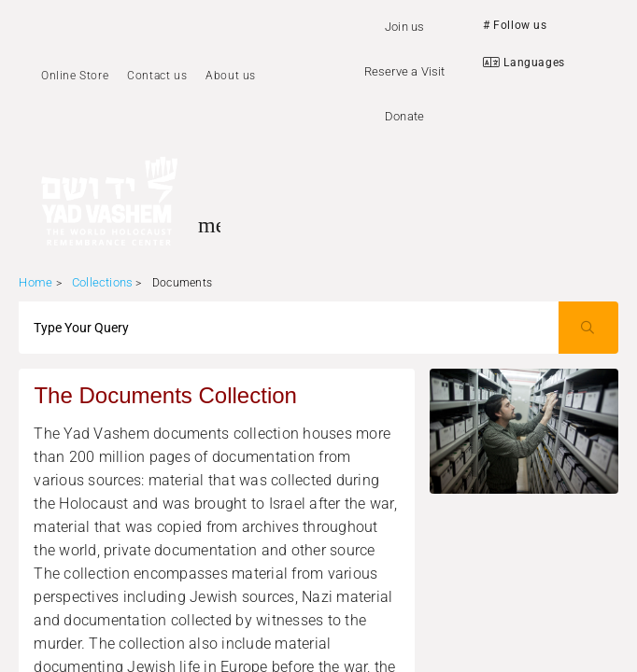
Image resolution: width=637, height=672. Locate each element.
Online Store (75, 76)
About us (231, 76)
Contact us (157, 76)
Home (35, 282)
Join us (404, 27)
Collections (102, 282)
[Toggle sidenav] (209, 225)
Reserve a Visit (405, 71)
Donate (404, 116)
